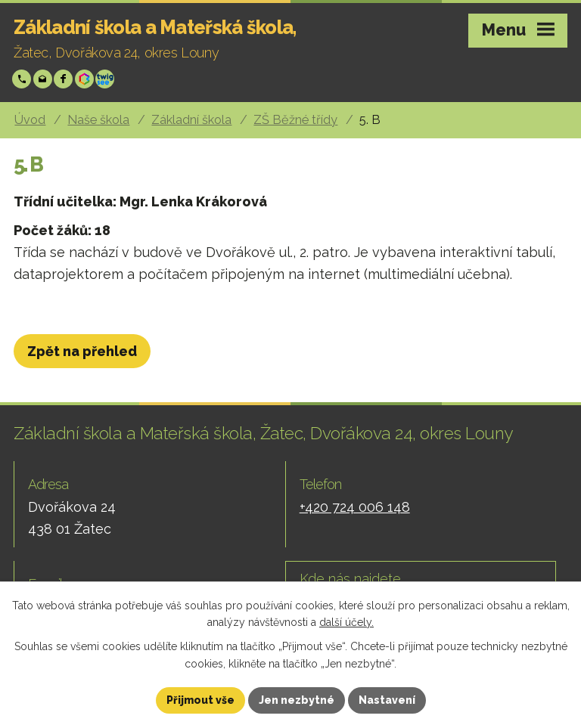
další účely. (346, 623)
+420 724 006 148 (23, 79)
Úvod (30, 120)
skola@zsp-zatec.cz (44, 79)
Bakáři (86, 79)
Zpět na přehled (82, 351)
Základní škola (191, 120)
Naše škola (98, 120)
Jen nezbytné (297, 700)
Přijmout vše (200, 700)
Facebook (65, 79)
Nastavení (387, 700)
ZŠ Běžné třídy (295, 120)
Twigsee (106, 79)
